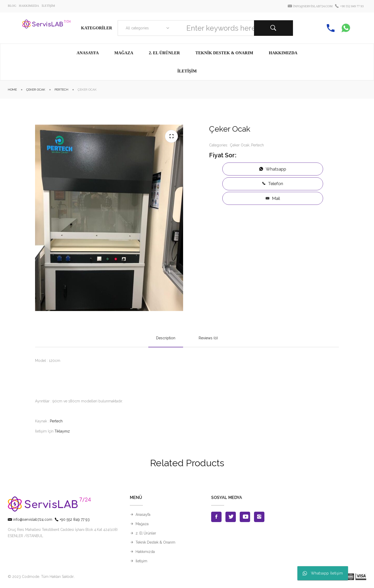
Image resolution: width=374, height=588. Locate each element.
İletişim (141, 561)
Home (12, 90)
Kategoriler (97, 28)
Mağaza (142, 524)
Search (273, 28)
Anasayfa (143, 515)
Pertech (61, 90)
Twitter (231, 517)
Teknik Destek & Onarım (155, 542)
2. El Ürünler (146, 533)
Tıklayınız (62, 431)
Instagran (259, 517)
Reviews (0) (208, 338)
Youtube (245, 517)
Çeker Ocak (36, 90)
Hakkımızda (145, 552)
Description (166, 338)
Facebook (216, 517)
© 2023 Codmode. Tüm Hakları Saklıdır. (41, 577)
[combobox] (146, 28)
